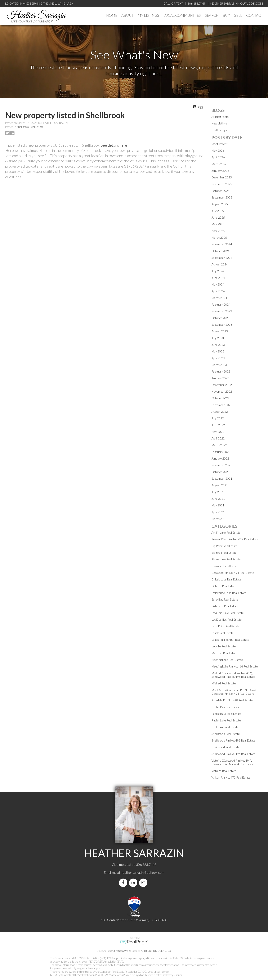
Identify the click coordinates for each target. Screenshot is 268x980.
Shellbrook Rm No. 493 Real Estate (233, 740)
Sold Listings (219, 130)
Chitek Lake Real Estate (226, 579)
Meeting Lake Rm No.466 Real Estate (235, 666)
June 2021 (218, 499)
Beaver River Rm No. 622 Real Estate (235, 539)
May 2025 (218, 224)
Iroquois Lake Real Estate (228, 613)
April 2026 (218, 157)
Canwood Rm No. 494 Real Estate (233, 573)
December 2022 (222, 385)
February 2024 (221, 304)
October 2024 (220, 251)
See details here (114, 145)
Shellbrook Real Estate (30, 127)
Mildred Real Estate (224, 683)
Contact (254, 15)
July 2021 (218, 492)
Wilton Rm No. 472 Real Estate (231, 777)
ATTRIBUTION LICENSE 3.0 (156, 951)
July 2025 (218, 211)
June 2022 (218, 425)
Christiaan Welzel (122, 951)
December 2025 (222, 177)
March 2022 (219, 445)
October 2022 (220, 398)
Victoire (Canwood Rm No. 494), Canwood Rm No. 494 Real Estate (233, 762)
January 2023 (220, 378)
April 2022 (218, 438)
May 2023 (218, 351)
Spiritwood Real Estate (226, 747)
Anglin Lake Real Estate (226, 532)
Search (212, 15)
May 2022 (218, 432)
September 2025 (222, 197)
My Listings (148, 15)
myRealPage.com (134, 942)
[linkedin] (134, 883)
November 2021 (222, 465)
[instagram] (144, 883)
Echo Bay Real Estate (225, 599)
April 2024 (218, 291)
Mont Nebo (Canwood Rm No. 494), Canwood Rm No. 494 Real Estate (234, 692)
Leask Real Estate (223, 633)
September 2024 (222, 258)
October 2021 (220, 472)
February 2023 (221, 371)
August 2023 (220, 331)
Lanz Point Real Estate (225, 626)
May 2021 (218, 505)
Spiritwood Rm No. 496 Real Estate (233, 754)
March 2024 (219, 298)
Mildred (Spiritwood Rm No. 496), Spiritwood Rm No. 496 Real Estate (233, 675)
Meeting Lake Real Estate (227, 660)
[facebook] (124, 883)
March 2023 (219, 365)
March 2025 (219, 238)
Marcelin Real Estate (224, 653)
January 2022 (220, 458)
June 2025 (218, 217)
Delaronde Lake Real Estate (229, 593)
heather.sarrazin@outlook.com (143, 872)
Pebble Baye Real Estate (226, 714)
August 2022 (220, 412)
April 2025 (218, 231)
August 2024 (220, 264)
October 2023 (220, 318)
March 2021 (219, 519)
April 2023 (218, 358)
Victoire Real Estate (224, 771)
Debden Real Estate (224, 586)
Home (112, 15)
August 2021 (220, 485)
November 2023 (222, 311)
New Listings (219, 123)
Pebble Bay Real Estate (226, 707)
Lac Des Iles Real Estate (227, 619)
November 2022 (222, 391)
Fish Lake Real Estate (225, 606)
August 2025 (220, 204)
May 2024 (218, 284)
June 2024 (218, 278)
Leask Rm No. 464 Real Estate (230, 640)
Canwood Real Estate (225, 566)
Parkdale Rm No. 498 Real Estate (232, 700)
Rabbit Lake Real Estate (226, 720)
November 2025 (222, 184)
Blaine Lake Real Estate (226, 559)
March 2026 (219, 164)
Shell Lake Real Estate (225, 727)
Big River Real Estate (224, 546)
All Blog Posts (220, 117)
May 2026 (218, 151)
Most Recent (220, 144)
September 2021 (222, 478)
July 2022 (218, 418)
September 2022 (222, 405)
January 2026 (220, 171)
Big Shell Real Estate (224, 553)
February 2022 (221, 452)
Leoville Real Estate (224, 646)
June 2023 (218, 345)
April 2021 (218, 512)
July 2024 (218, 271)
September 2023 (222, 325)
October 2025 (220, 191)
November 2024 (222, 244)
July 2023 (218, 338)
